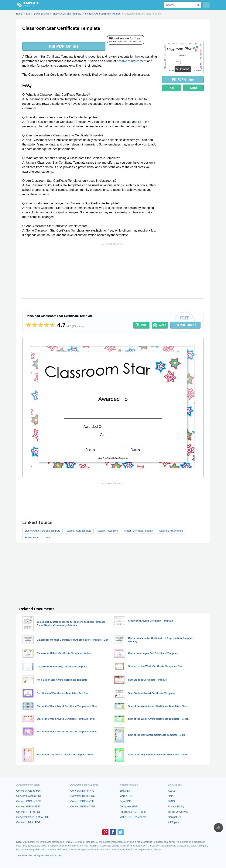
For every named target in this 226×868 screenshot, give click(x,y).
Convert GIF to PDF (28, 806)
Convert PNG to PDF (29, 801)
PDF (172, 88)
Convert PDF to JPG (82, 791)
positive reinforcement (132, 61)
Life (48, 538)
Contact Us (174, 817)
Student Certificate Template (139, 531)
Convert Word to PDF (29, 791)
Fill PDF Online (64, 46)
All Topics (173, 822)
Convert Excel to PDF (29, 796)
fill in (141, 122)
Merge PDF (126, 796)
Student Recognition (108, 531)
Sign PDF (125, 801)
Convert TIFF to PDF (29, 812)
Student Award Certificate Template (42, 531)
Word (193, 88)
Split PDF (125, 791)
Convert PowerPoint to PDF (33, 817)
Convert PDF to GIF (82, 801)
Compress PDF (128, 806)
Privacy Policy (176, 806)
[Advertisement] (113, 273)
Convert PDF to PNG (83, 796)
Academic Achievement (171, 531)
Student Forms (32, 538)
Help (171, 796)
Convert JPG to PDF (28, 822)
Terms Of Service (178, 812)
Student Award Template (79, 531)
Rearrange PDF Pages (133, 812)
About (171, 791)
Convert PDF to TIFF (83, 806)
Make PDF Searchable (133, 817)
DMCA (172, 801)
